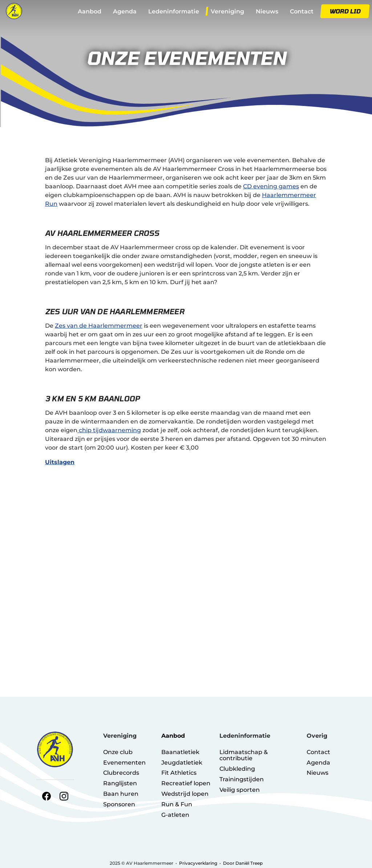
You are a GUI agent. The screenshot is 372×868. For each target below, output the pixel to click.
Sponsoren (119, 804)
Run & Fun (177, 804)
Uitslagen (60, 462)
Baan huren (121, 794)
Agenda (125, 11)
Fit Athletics (179, 773)
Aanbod (90, 11)
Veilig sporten (240, 790)
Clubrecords (121, 773)
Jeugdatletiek (182, 763)
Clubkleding (237, 769)
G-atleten (175, 815)
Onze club (118, 752)
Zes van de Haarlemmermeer (99, 326)
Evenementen (124, 763)
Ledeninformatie (174, 11)
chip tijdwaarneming (109, 430)
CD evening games (271, 186)
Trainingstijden (242, 779)
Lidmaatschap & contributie (244, 755)
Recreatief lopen (186, 783)
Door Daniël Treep (243, 863)
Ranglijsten (120, 783)
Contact (302, 11)
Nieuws (267, 11)
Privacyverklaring (198, 863)
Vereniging (227, 11)
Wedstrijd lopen (185, 794)
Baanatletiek (180, 752)
